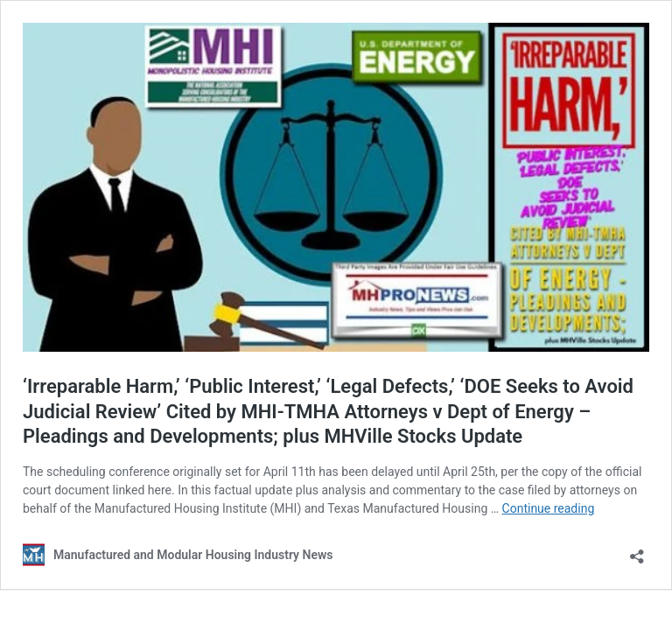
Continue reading (549, 508)
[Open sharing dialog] (637, 551)
